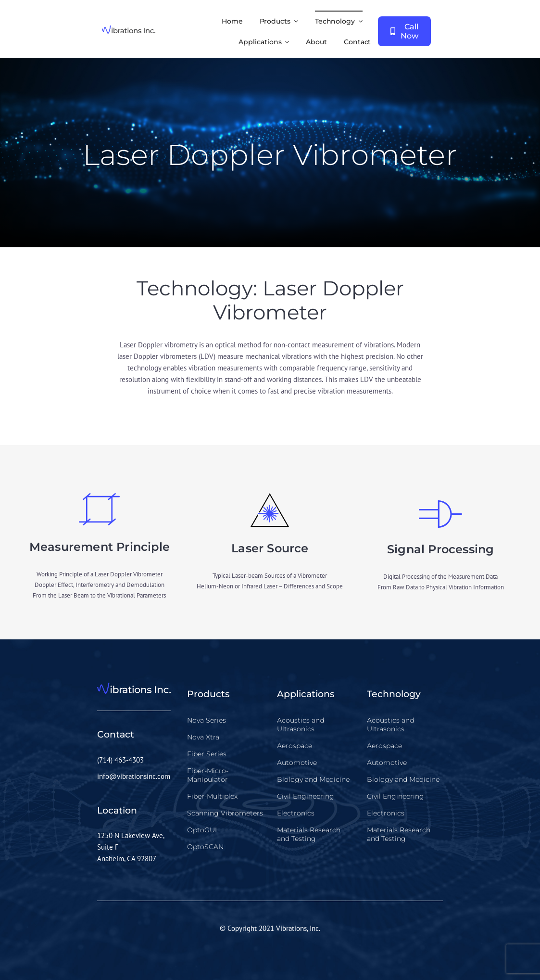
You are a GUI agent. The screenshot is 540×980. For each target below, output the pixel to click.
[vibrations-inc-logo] (129, 29)
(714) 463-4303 (120, 760)
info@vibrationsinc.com (134, 776)
